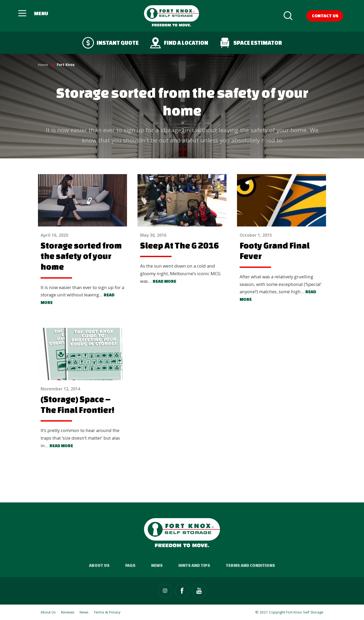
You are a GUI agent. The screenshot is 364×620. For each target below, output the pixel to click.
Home (43, 65)
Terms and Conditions (250, 565)
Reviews (68, 612)
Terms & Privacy (107, 612)
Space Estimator (250, 43)
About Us (99, 565)
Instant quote (111, 43)
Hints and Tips (194, 565)
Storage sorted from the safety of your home (81, 256)
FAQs (130, 565)
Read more (164, 281)
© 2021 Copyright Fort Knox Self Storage (289, 612)
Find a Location (179, 43)
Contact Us (325, 16)
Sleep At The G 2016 (180, 245)
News (157, 565)
